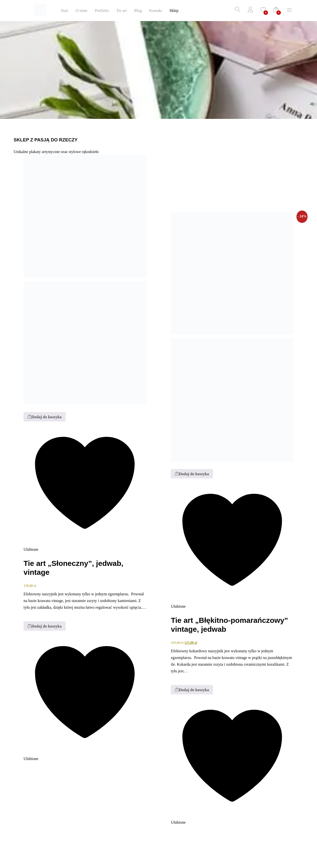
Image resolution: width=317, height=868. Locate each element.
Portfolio (102, 11)
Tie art (122, 11)
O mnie (81, 11)
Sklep (174, 11)
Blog (138, 11)
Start (64, 11)
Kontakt (156, 11)
